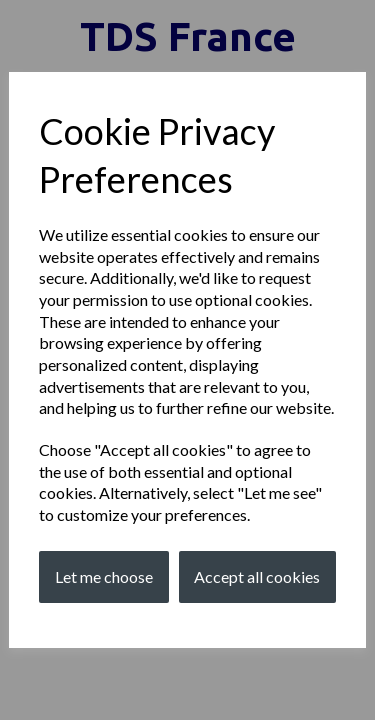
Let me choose (104, 576)
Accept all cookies (257, 576)
